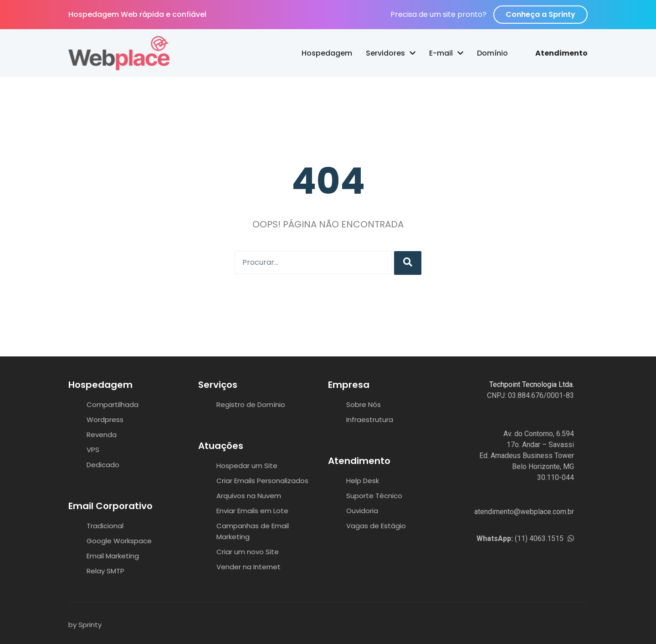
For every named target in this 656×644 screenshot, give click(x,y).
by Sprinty (85, 625)
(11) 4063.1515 (525, 538)
